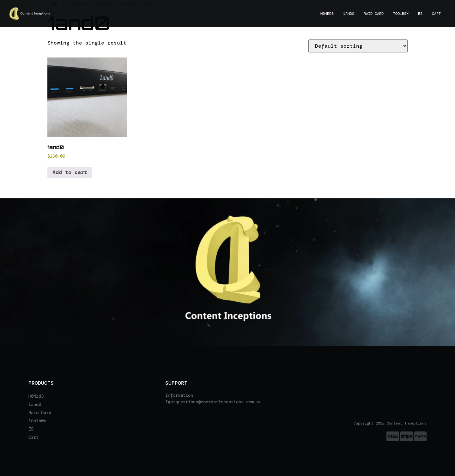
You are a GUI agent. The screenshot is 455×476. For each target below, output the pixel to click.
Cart (436, 14)
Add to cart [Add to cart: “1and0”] (70, 172)
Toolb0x (401, 14)
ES (420, 14)
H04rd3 (327, 14)
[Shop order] (358, 46)
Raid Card (374, 14)
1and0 (349, 14)
